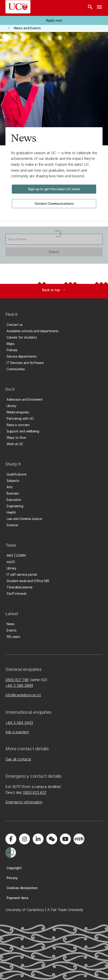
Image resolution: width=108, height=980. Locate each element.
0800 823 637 (35, 792)
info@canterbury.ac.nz (23, 695)
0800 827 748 (17, 680)
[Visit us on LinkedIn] (38, 839)
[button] (54, 20)
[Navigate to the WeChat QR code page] (52, 839)
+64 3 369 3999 (19, 685)
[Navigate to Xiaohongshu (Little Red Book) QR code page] (79, 839)
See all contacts (18, 759)
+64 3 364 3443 (19, 723)
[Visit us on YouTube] (65, 839)
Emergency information (24, 802)
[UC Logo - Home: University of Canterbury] (18, 7)
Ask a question (17, 732)
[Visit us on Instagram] (25, 839)
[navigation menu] (99, 8)
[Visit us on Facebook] (11, 839)
